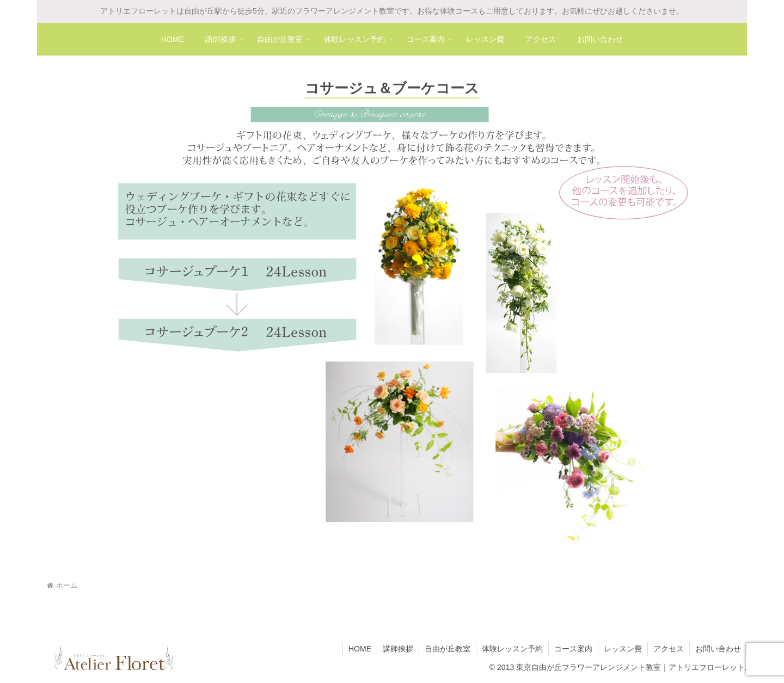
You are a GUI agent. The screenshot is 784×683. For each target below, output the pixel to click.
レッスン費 (623, 649)
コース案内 (573, 649)
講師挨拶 (398, 649)
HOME (360, 649)
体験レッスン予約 (512, 649)
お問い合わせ (718, 649)
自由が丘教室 (448, 649)
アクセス (669, 649)
